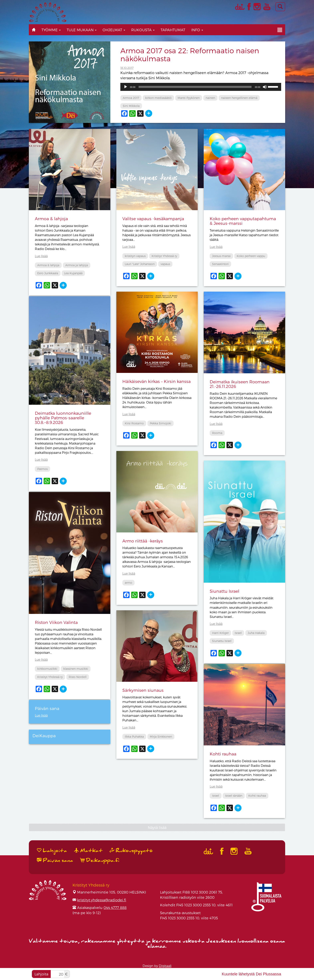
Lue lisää (41, 256)
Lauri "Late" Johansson (140, 264)
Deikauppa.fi (100, 860)
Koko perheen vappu (251, 256)
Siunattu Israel (224, 591)
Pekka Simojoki (161, 423)
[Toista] (126, 87)
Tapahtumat (173, 30)
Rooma (217, 433)
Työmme (51, 30)
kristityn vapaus (135, 256)
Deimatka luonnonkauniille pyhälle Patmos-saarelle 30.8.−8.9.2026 (63, 418)
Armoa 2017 (131, 98)
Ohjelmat (114, 30)
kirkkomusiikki (47, 669)
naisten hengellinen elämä (239, 98)
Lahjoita (41, 974)
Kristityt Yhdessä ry (164, 256)
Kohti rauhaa (223, 754)
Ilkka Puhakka (134, 737)
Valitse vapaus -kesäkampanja (153, 218)
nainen (210, 98)
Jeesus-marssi (221, 256)
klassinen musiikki (76, 669)
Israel (238, 633)
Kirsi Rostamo (134, 423)
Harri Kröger (220, 633)
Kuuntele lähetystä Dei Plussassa (251, 974)
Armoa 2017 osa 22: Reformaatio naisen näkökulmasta (190, 54)
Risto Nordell (78, 677)
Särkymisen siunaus (143, 690)
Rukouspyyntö (131, 851)
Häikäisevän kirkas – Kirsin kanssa (156, 381)
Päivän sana (55, 860)
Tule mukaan (82, 30)
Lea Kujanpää (73, 273)
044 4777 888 (115, 907)
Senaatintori (220, 264)
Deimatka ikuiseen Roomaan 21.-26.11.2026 (240, 384)
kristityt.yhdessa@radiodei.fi (102, 900)
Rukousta (143, 30)
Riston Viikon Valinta (56, 622)
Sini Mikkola (131, 106)
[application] (201, 87)
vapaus (165, 264)
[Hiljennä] (265, 87)
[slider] (195, 87)
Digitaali (165, 966)
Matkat (88, 851)
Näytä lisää (157, 827)
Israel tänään (234, 796)
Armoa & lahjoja (51, 218)
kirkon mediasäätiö (158, 98)
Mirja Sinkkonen (161, 737)
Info (197, 30)
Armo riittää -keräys (143, 541)
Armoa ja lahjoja (77, 265)
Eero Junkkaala (48, 273)
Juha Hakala (256, 633)
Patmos (42, 469)
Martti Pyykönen (189, 98)
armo (128, 583)
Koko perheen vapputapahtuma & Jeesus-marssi (243, 221)
